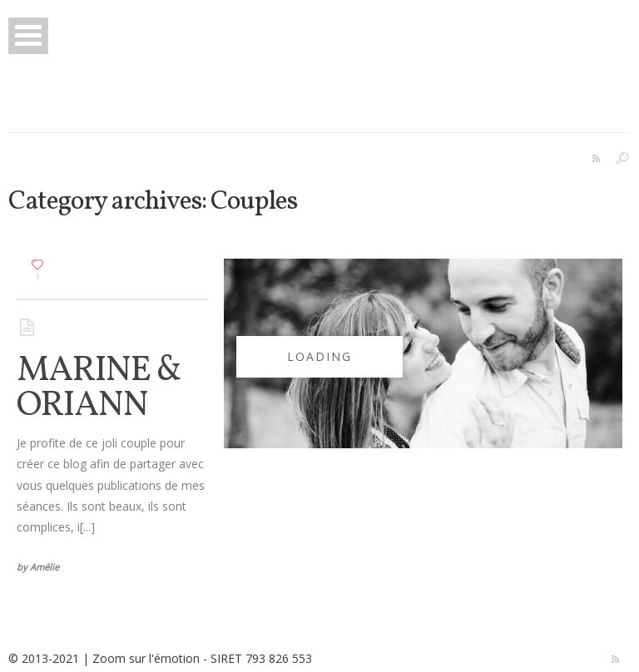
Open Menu (28, 35)
